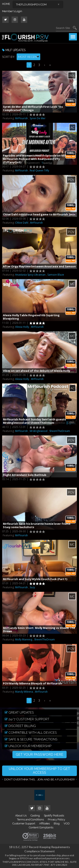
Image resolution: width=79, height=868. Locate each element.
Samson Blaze (56, 275)
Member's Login (12, 11)
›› (50, 65)
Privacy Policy (56, 819)
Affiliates (44, 823)
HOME (6, 4)
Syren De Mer (38, 118)
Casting (35, 816)
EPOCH (24, 858)
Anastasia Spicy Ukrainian (30, 275)
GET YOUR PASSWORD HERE (39, 755)
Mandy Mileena (24, 692)
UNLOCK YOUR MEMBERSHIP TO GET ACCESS (39, 771)
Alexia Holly (22, 327)
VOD (67, 823)
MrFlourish (21, 118)
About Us (21, 816)
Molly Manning (24, 639)
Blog (57, 823)
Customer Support (24, 823)
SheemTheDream (60, 431)
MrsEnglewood (39, 431)
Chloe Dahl (22, 223)
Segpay (13, 858)
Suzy (32, 587)
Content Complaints (41, 827)
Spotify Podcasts (54, 816)
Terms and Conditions (30, 819)
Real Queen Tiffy (39, 170)
